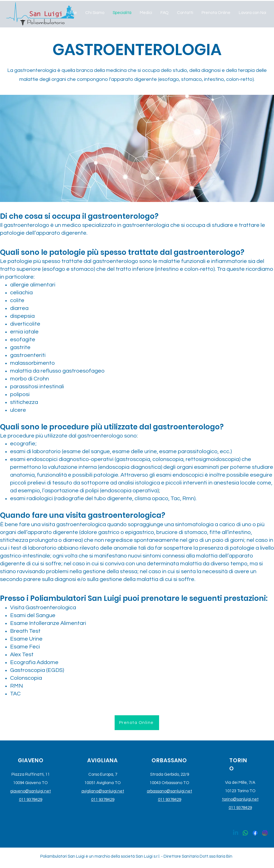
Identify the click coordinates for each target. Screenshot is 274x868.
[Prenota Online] (137, 723)
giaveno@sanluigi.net (30, 791)
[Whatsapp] (245, 833)
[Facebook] (255, 833)
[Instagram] (265, 833)
